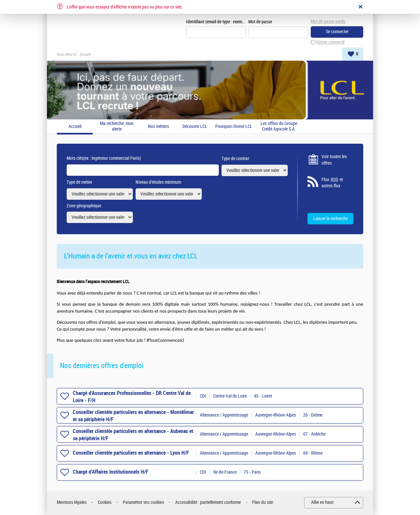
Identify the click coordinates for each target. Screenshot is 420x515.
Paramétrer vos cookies (143, 502)
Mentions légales (72, 502)
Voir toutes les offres (334, 160)
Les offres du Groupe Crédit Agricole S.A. (279, 126)
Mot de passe (260, 22)
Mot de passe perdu (328, 21)
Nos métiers (158, 127)
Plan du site (262, 502)
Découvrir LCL (195, 127)
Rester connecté (330, 42)
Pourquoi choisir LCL (234, 127)
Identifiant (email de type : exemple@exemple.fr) (216, 22)
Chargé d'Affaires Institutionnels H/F (111, 472)
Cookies (105, 502)
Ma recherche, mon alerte (117, 126)
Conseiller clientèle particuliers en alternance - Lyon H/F (131, 453)
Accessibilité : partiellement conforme (208, 502)
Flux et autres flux (332, 183)
